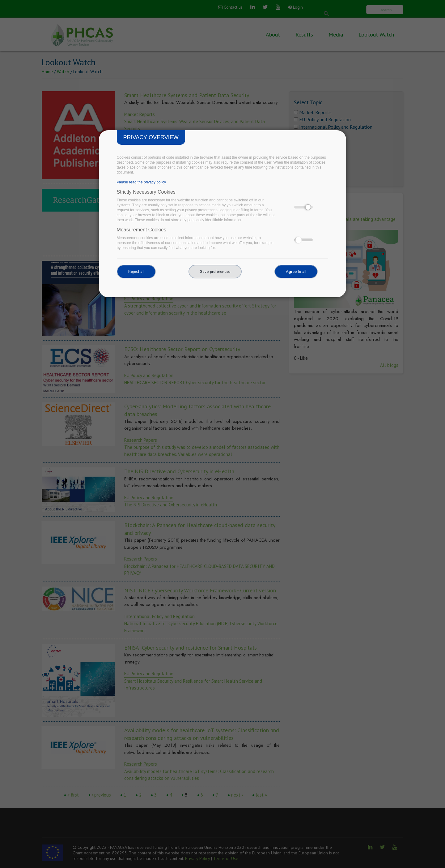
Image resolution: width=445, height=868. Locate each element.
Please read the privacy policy (141, 182)
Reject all (136, 271)
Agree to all (296, 271)
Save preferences (215, 271)
